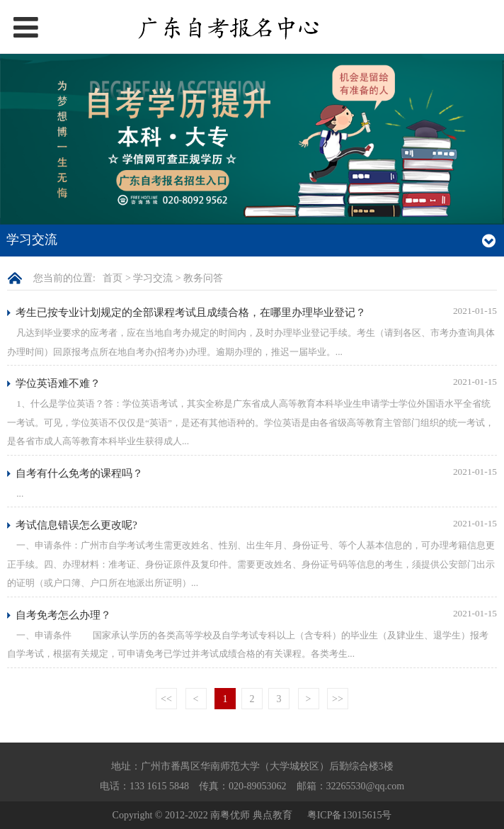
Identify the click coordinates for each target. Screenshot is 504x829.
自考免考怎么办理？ (63, 615)
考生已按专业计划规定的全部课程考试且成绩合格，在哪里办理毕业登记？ (191, 312)
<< (166, 699)
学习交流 (153, 278)
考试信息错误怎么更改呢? (76, 525)
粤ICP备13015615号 (350, 815)
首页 (113, 278)
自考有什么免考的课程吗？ (79, 473)
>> (338, 699)
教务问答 (203, 278)
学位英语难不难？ (58, 383)
